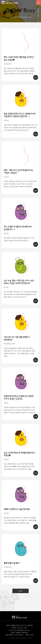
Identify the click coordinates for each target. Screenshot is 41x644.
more (36, 77)
